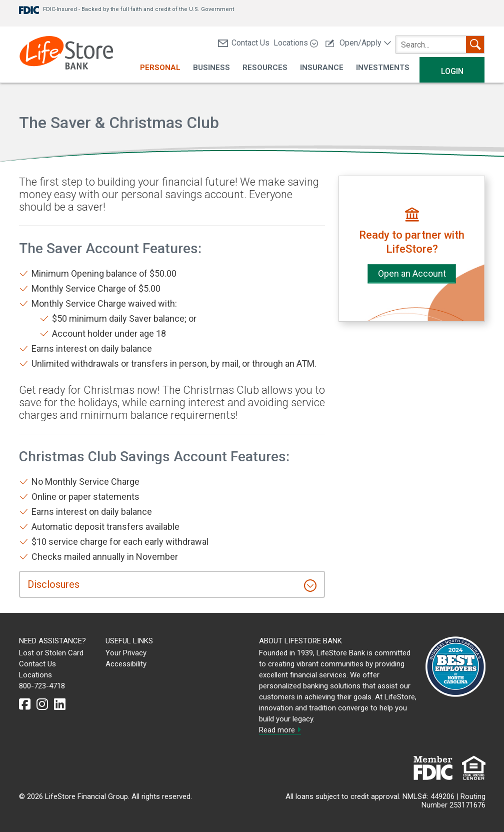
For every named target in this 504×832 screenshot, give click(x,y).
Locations (296, 43)
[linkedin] (60, 704)
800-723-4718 (42, 686)
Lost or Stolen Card (51, 653)
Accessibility (126, 664)
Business (211, 68)
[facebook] (25, 704)
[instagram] (42, 704)
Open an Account (412, 273)
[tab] (172, 584)
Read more (280, 730)
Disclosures (53, 584)
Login (452, 71)
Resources (265, 68)
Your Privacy (126, 653)
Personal (160, 68)
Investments (383, 68)
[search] (440, 45)
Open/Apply (358, 43)
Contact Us (244, 43)
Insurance (322, 68)
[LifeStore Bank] (66, 54)
